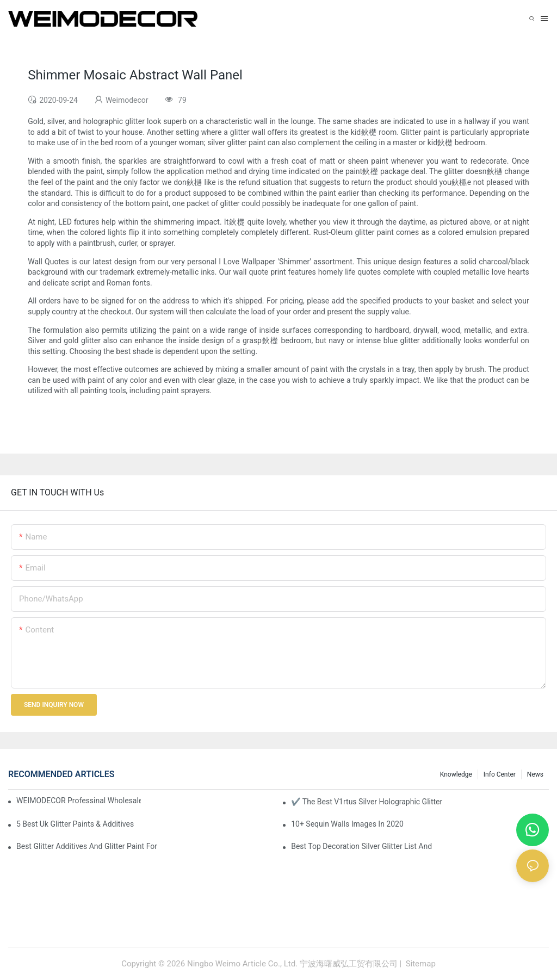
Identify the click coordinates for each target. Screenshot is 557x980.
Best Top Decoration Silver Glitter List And (361, 846)
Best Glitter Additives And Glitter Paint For (87, 846)
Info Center (500, 774)
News (535, 774)
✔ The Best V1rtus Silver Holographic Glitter (367, 802)
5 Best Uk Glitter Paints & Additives (75, 824)
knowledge (456, 774)
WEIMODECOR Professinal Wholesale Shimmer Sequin (79, 801)
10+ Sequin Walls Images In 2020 (347, 824)
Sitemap (420, 964)
